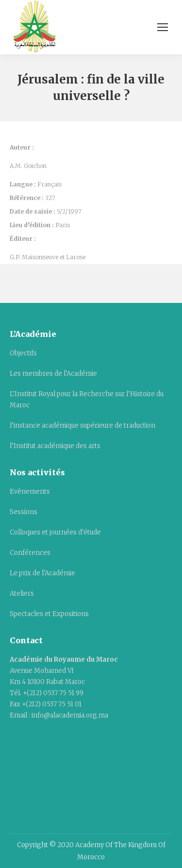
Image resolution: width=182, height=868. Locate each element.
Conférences (30, 553)
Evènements (30, 492)
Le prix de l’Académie (42, 573)
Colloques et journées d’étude (55, 532)
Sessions (24, 512)
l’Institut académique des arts (55, 446)
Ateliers (22, 593)
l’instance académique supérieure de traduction (83, 426)
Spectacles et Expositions (49, 614)
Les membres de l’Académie (53, 374)
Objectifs (23, 353)
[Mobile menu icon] (163, 27)
